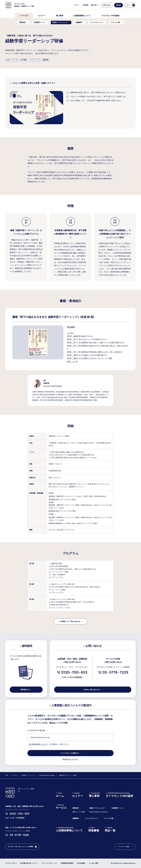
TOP (7, 775)
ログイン (77, 5)
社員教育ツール (118, 808)
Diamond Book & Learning (47, 775)
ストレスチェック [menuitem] (97, 22)
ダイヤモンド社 (11, 863)
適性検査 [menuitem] (23, 22)
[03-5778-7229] (115, 672)
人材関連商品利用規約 (67, 863)
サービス (24, 16)
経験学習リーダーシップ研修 (68, 775)
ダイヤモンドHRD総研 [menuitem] (111, 16)
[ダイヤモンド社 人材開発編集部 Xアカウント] (22, 847)
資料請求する (26, 690)
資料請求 (119, 5)
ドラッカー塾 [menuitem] (116, 22)
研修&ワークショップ (28, 775)
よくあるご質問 (94, 863)
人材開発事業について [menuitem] (82, 16)
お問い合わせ (107, 5)
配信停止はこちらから (70, 759)
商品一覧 (95, 5)
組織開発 (77, 818)
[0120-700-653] (74, 672)
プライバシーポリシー (49, 863)
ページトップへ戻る (125, 847)
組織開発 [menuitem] (80, 22)
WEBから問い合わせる (93, 690)
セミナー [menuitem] (42, 16)
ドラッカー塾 (109, 818)
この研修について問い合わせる (70, 621)
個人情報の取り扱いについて (29, 863)
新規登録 (86, 5)
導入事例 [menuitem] (60, 16)
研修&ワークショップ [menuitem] (61, 22)
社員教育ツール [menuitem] (40, 22)
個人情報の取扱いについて (38, 744)
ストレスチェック (92, 818)
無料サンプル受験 (79, 812)
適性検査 (77, 808)
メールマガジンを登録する (70, 753)
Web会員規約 (81, 863)
